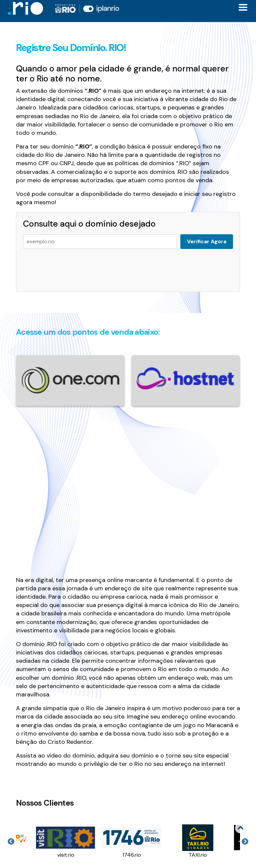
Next (245, 842)
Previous (11, 842)
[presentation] (74, 267)
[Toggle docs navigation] (243, 7)
